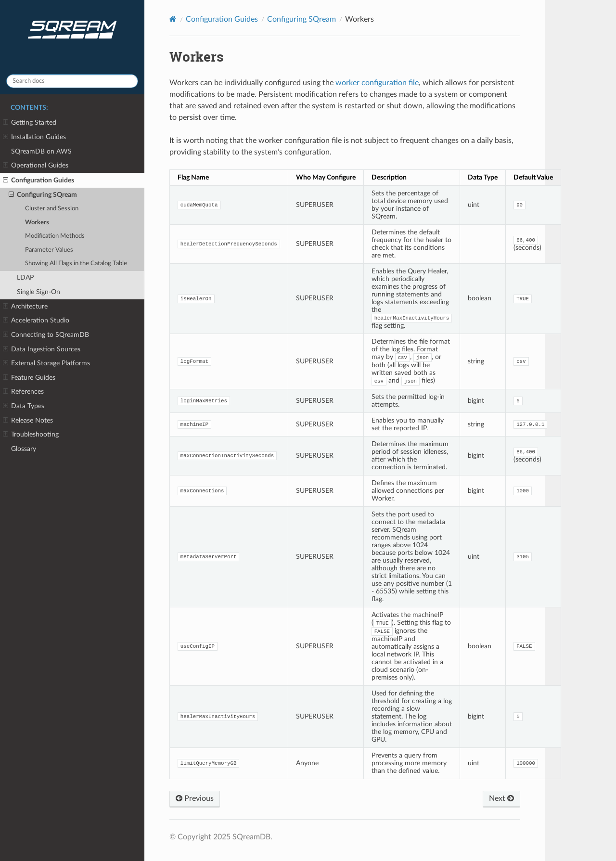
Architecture (25, 307)
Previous (195, 798)
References (23, 392)
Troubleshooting (31, 435)
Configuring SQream (43, 195)
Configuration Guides (38, 180)
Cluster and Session (52, 209)
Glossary (24, 449)
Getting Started (30, 123)
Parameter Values (49, 250)
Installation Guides (34, 137)
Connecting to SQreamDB (46, 335)
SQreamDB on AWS (41, 151)
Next (501, 798)
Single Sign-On (38, 292)
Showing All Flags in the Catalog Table (76, 263)
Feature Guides (29, 378)
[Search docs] (72, 81)
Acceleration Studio (36, 321)
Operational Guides (36, 166)
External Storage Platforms (46, 363)
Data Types (24, 406)
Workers (37, 223)
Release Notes (28, 421)
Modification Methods (55, 236)
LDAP (25, 277)
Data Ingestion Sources (42, 349)
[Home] (173, 19)
